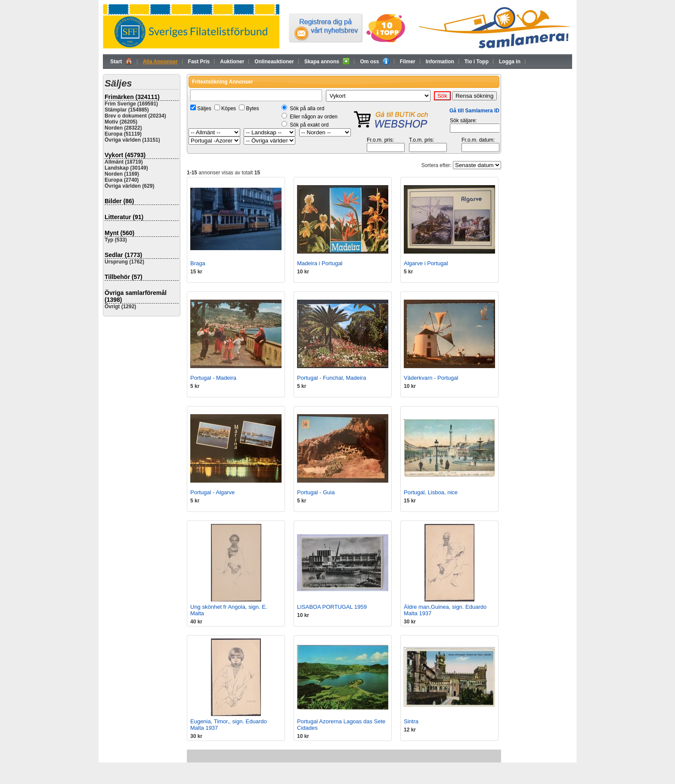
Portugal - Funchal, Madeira (331, 378)
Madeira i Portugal (320, 263)
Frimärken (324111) (132, 97)
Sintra (411, 721)
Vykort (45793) (125, 155)
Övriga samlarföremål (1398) (136, 296)
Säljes (204, 108)
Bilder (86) (119, 201)
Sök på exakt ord (309, 125)
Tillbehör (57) (124, 277)
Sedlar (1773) (123, 255)
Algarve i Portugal (426, 263)
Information (440, 62)
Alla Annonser (160, 62)
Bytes (252, 108)
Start (121, 61)
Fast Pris (199, 62)
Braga (198, 263)
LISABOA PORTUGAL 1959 (332, 607)
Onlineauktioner (274, 62)
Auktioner (232, 62)
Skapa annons (327, 61)
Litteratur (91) (124, 217)
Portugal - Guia (316, 492)
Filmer (408, 62)
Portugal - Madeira (213, 378)
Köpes (229, 108)
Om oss (375, 61)
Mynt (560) (119, 233)
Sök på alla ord (307, 108)
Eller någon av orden (314, 117)
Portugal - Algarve (212, 492)
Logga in (510, 62)
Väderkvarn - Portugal (431, 378)
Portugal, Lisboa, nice (431, 492)
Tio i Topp (477, 62)
